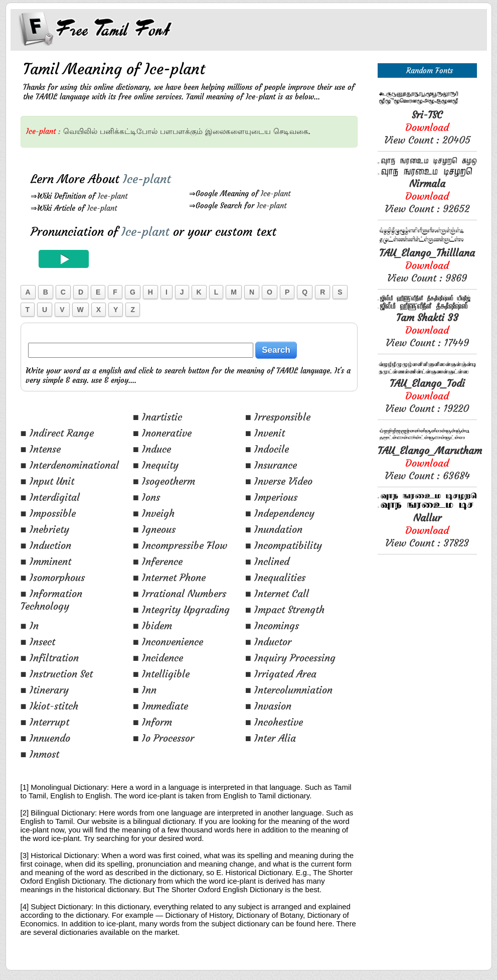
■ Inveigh (154, 513)
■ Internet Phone (169, 577)
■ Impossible (48, 513)
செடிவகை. (292, 131)
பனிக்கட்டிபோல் (129, 131)
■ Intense (41, 449)
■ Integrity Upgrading (181, 609)
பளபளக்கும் (181, 131)
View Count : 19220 (427, 396)
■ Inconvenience (168, 642)
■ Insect (38, 642)
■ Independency (280, 513)
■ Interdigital (50, 497)
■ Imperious (271, 497)
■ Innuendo (45, 738)
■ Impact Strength (285, 609)
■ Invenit (265, 433)
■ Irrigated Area (281, 674)
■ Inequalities (275, 577)
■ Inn (145, 690)
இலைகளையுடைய (238, 131)
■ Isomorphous (53, 577)
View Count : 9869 (427, 265)
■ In (30, 625)
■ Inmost (40, 754)
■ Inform (152, 722)
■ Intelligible (161, 674)
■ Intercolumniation (289, 690)
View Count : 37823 (427, 530)
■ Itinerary (45, 690)
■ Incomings (272, 625)
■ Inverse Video (279, 481)
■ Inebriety (45, 529)
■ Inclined (267, 561)
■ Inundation (274, 529)
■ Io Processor (163, 738)
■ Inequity (156, 465)
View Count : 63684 (430, 463)
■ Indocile (267, 449)
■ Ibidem (152, 625)
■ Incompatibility (284, 545)
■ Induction (46, 545)
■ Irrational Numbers (180, 593)
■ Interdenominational (70, 465)
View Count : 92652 (427, 196)
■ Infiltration (50, 658)
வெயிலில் (80, 131)
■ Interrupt (45, 722)
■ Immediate (160, 706)
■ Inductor (268, 642)
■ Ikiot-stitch (49, 706)
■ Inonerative (162, 433)
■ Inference (158, 561)
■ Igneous (154, 529)
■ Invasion (268, 706)
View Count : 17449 (427, 330)
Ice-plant (113, 196)
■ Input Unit (47, 481)
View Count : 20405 (427, 127)
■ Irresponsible (278, 417)
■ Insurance (271, 465)
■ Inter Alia (271, 738)
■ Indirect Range (57, 433)
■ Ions (146, 497)
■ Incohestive (274, 722)
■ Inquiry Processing (290, 658)
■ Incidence (158, 658)
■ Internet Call (277, 593)
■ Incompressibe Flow (180, 545)
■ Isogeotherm (164, 481)
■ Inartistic (157, 417)
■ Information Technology (51, 600)
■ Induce (152, 449)
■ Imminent (46, 561)
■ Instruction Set (57, 674)
